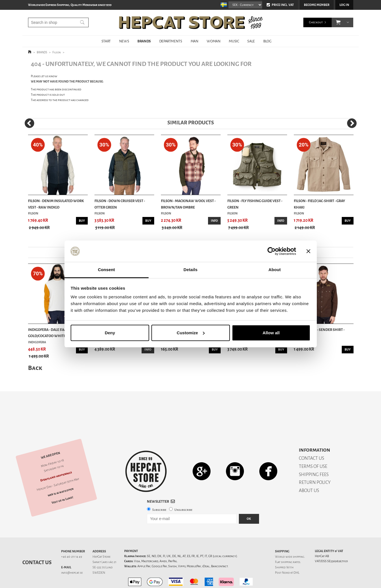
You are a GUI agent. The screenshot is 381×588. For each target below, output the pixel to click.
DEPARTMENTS (171, 41)
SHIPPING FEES (314, 455)
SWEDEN (99, 553)
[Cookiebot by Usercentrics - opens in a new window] (272, 251)
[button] (338, 22)
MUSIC (234, 41)
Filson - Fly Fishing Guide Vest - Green (255, 204)
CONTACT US (311, 439)
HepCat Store (101, 537)
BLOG (267, 41)
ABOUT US (309, 471)
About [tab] (275, 270)
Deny (110, 333)
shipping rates (290, 542)
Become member (317, 5)
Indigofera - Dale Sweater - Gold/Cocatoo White (53, 333)
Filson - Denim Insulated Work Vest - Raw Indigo (56, 204)
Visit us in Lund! (62, 480)
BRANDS (144, 41)
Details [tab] (191, 270)
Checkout (316, 22)
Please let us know (44, 76)
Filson (57, 52)
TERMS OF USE (313, 447)
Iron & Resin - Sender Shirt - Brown (319, 333)
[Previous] (29, 123)
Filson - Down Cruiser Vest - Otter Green (120, 204)
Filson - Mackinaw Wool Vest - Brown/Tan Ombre (188, 204)
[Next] (352, 123)
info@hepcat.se (72, 553)
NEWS (124, 41)
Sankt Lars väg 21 (104, 542)
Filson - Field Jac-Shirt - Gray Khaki (319, 204)
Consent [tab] (106, 270)
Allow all (271, 333)
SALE (251, 41)
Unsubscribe (183, 490)
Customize (191, 333)
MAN (195, 41)
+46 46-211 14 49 (72, 537)
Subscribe (159, 490)
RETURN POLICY (315, 463)
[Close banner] (308, 251)
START (106, 41)
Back (35, 368)
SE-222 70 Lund (103, 548)
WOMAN (213, 41)
